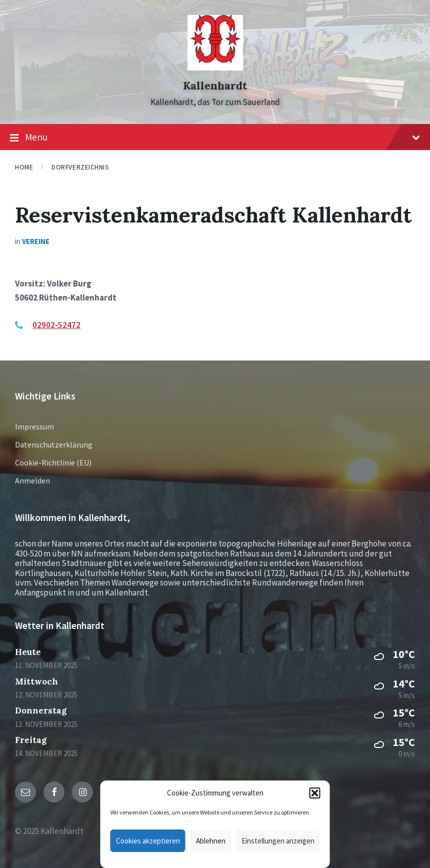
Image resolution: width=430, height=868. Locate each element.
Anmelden (32, 480)
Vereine (36, 241)
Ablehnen (211, 841)
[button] (315, 793)
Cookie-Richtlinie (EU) (53, 462)
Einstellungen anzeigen (278, 841)
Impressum (34, 426)
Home (24, 167)
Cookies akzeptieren (148, 841)
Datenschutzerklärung (54, 444)
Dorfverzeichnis (80, 167)
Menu (215, 137)
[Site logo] (215, 67)
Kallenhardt (215, 86)
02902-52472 (56, 325)
